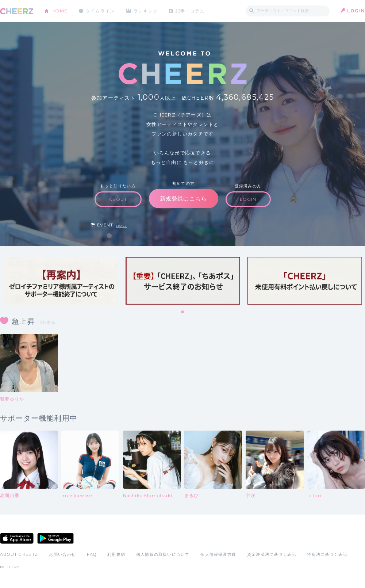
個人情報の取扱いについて (163, 554)
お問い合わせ (62, 554)
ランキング (146, 11)
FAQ (92, 554)
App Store (17, 538)
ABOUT (118, 199)
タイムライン (100, 11)
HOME (59, 11)
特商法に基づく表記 (327, 554)
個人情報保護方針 (218, 554)
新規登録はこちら (184, 198)
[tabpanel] (61, 281)
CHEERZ (17, 11)
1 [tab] (183, 312)
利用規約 (116, 554)
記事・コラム (191, 11)
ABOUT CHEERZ (19, 554)
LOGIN (356, 11)
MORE (121, 226)
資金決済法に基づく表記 (272, 554)
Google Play (55, 538)
